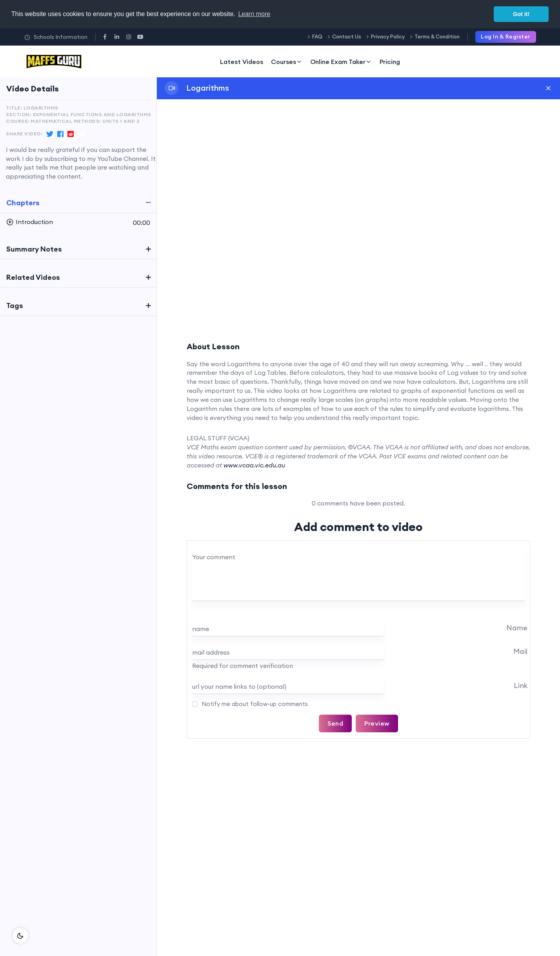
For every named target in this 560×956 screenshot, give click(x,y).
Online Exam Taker (341, 62)
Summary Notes (34, 249)
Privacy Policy (388, 36)
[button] (78, 222)
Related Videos (33, 277)
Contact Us (347, 36)
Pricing (390, 62)
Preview (377, 723)
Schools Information (56, 37)
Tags (15, 306)
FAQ (317, 36)
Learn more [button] (254, 14)
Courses (287, 62)
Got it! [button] (521, 14)
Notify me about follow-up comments (254, 704)
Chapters (23, 203)
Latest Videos (242, 62)
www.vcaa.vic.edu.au (254, 465)
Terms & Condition (437, 36)
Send (335, 723)
